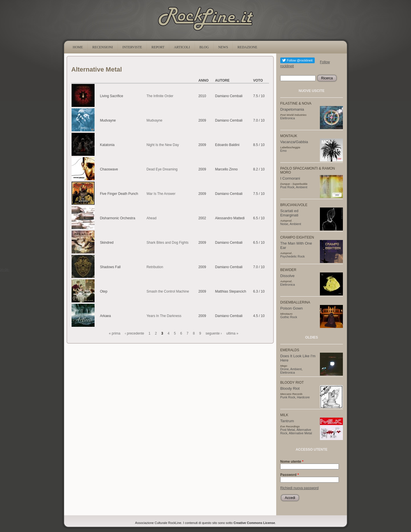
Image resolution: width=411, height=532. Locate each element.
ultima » (232, 333)
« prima (115, 333)
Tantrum (287, 421)
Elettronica (288, 118)
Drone (284, 369)
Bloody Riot (290, 388)
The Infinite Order (160, 96)
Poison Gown (291, 308)
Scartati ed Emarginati (289, 213)
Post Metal (288, 430)
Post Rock (287, 187)
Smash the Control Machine (168, 291)
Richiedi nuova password (299, 488)
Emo (283, 151)
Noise (284, 224)
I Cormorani (290, 178)
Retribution (155, 267)
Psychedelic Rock (292, 256)
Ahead (152, 218)
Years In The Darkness (164, 316)
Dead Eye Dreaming (162, 169)
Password (290, 475)
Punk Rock (288, 397)
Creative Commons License (254, 523)
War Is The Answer (161, 194)
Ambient (302, 187)
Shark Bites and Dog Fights (168, 243)
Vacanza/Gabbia (294, 142)
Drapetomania (292, 109)
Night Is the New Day (163, 145)
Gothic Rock (289, 317)
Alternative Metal (300, 433)
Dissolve (287, 276)
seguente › (214, 333)
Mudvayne (154, 120)
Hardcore (303, 397)
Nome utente (292, 462)
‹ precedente (134, 333)
